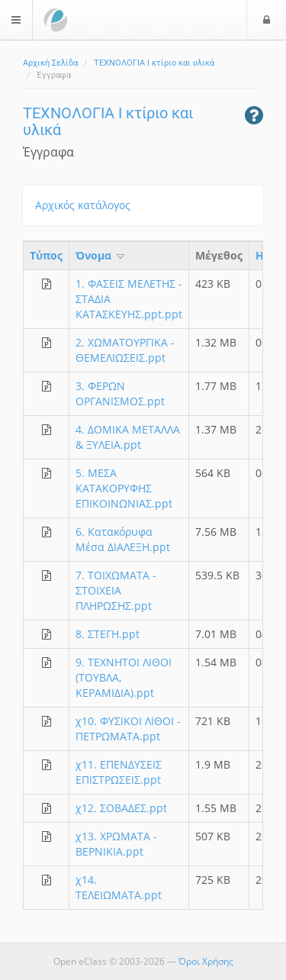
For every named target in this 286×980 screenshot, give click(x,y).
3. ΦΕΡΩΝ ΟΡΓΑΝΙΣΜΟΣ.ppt (120, 393)
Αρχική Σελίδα (50, 63)
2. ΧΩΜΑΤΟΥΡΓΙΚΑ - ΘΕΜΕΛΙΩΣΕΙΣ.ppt (125, 350)
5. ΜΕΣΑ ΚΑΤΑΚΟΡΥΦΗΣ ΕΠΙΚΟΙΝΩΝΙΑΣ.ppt (124, 488)
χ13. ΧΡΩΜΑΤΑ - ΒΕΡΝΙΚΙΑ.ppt (116, 844)
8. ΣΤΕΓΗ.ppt (108, 634)
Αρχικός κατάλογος (83, 205)
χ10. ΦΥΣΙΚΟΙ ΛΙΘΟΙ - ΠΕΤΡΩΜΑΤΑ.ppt (128, 729)
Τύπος (46, 255)
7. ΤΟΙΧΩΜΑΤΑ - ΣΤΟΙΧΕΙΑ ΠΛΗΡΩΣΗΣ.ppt (116, 590)
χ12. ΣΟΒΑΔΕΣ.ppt (121, 808)
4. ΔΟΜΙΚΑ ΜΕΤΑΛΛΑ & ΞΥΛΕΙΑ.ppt (128, 437)
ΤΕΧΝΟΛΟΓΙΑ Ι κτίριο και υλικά (154, 63)
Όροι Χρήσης (206, 961)
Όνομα (101, 255)
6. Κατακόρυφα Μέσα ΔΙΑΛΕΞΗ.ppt (123, 539)
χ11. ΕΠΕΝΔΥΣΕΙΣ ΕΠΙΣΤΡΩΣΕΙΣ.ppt (119, 772)
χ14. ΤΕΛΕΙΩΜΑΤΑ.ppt (119, 887)
